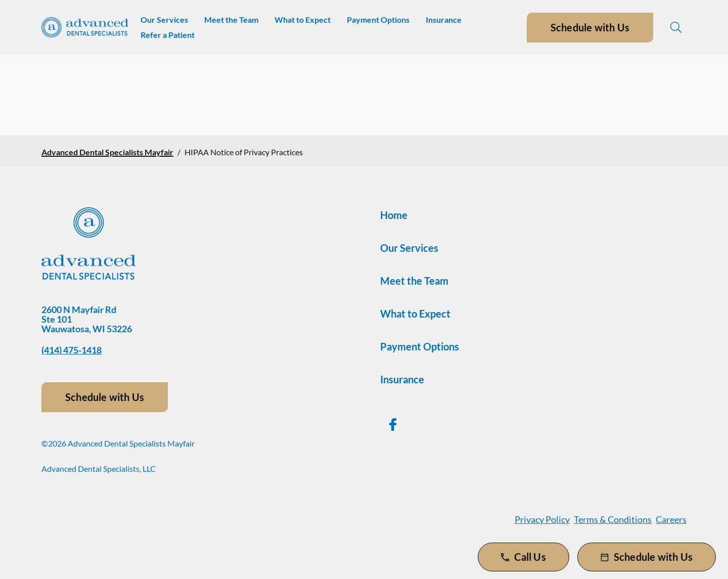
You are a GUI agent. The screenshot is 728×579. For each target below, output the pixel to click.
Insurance (444, 19)
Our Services (164, 19)
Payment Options (378, 19)
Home (394, 215)
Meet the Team (231, 19)
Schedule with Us (590, 27)
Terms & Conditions (613, 519)
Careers (671, 519)
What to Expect (303, 19)
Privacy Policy (542, 519)
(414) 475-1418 (72, 350)
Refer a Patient (168, 35)
